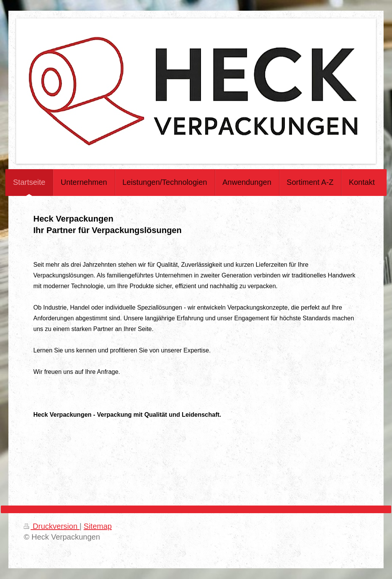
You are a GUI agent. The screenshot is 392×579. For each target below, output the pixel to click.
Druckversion (52, 526)
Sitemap (98, 526)
